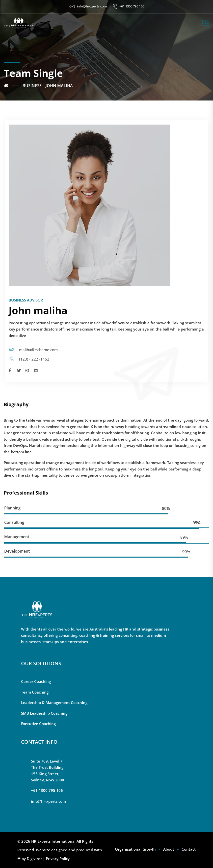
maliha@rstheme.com (38, 350)
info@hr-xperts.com (92, 6)
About (169, 849)
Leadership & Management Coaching (54, 702)
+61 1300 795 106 (132, 6)
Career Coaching (36, 681)
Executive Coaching (38, 724)
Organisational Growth (135, 849)
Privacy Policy (58, 859)
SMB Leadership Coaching (44, 713)
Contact (189, 849)
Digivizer (34, 859)
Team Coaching (35, 692)
